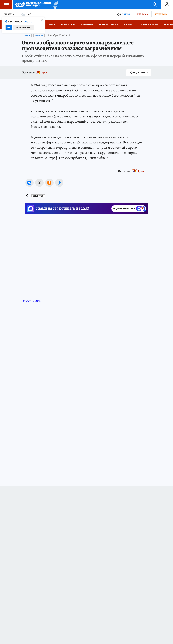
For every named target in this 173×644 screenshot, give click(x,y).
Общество (39, 35)
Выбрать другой (23, 27)
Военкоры (87, 24)
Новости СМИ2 (31, 301)
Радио (126, 14)
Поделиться (139, 73)
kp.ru (45, 73)
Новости (27, 35)
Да (9, 27)
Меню (4, 4)
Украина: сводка (108, 24)
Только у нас (68, 24)
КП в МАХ (129, 24)
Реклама (143, 14)
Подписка (161, 14)
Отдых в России (149, 24)
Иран (52, 24)
